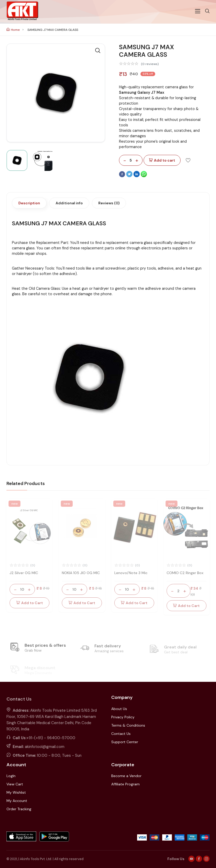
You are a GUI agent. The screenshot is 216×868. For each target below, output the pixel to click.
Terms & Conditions (128, 725)
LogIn (11, 776)
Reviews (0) (109, 203)
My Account (17, 801)
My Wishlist (16, 792)
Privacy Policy (123, 717)
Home (13, 30)
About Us (119, 709)
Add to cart (162, 160)
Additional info (69, 203)
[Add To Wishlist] (188, 160)
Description (29, 203)
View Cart (15, 784)
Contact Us (121, 734)
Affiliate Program (125, 784)
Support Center (125, 742)
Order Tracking (19, 809)
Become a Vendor (126, 776)
